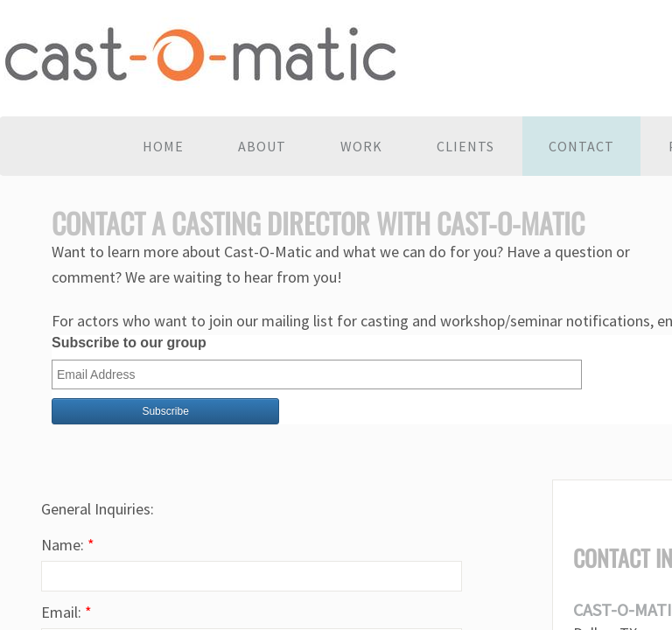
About (262, 146)
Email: (66, 612)
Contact (581, 146)
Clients (465, 146)
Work (361, 146)
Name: (68, 545)
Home (163, 146)
